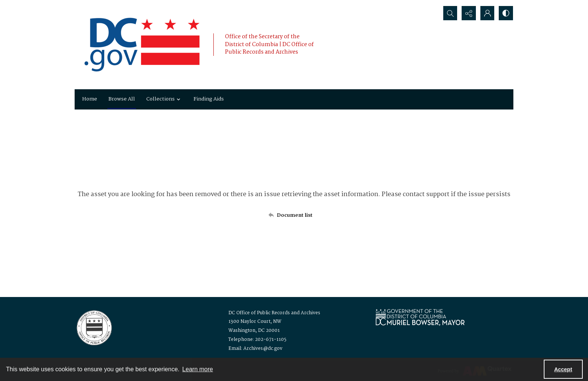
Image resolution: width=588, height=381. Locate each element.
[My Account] (487, 13)
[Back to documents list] (294, 215)
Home (90, 99)
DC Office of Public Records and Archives (274, 313)
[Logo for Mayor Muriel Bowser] (420, 317)
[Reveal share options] (468, 13)
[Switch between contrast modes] (506, 13)
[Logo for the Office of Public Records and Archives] (94, 327)
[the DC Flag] (142, 45)
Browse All (122, 99)
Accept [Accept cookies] (563, 369)
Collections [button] (164, 99)
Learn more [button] (198, 369)
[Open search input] (450, 13)
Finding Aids (209, 99)
